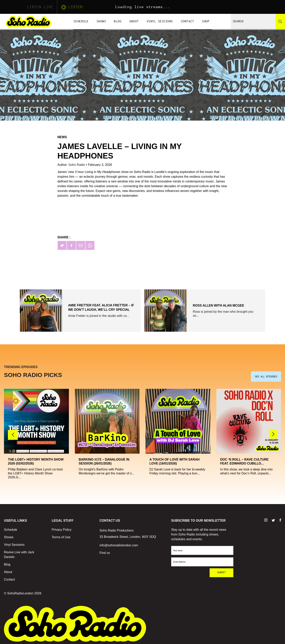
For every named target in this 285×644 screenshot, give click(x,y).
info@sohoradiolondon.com (119, 544)
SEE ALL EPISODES (266, 375)
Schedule (81, 21)
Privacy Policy (62, 528)
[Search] (280, 22)
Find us (105, 551)
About (134, 21)
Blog (118, 21)
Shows (101, 21)
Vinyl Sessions (160, 21)
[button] (273, 433)
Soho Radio (77, 165)
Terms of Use (61, 536)
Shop (206, 21)
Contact (188, 21)
